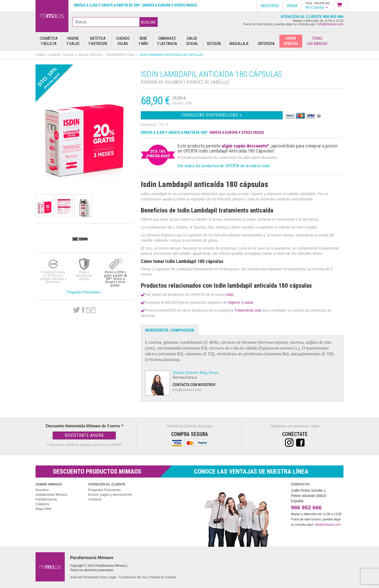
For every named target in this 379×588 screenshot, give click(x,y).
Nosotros (42, 490)
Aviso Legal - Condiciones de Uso (123, 577)
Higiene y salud (61, 55)
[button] (341, 6)
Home (40, 55)
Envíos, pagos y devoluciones (110, 495)
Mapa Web (44, 509)
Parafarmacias (46, 499)
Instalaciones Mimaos (51, 495)
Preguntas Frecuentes (104, 490)
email (91, 310)
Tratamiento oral (121, 55)
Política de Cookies (163, 577)
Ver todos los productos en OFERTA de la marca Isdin (224, 166)
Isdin (230, 295)
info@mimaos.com (330, 24)
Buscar (148, 22)
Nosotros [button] (270, 6)
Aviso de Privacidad (84, 577)
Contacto (95, 499)
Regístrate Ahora (84, 435)
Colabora (42, 504)
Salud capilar (90, 55)
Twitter (76, 310)
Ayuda (292, 6)
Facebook (83, 310)
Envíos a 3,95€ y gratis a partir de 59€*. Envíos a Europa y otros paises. (136, 5)
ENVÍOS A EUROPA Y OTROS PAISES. (237, 133)
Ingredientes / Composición (169, 330)
